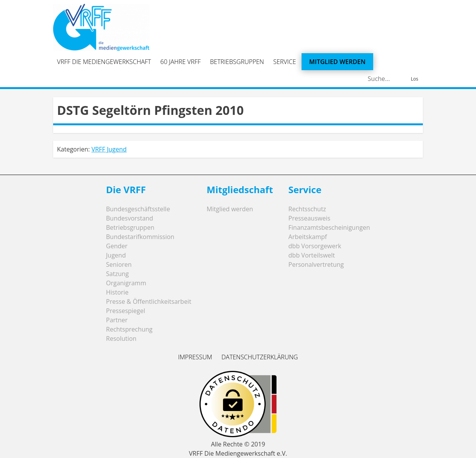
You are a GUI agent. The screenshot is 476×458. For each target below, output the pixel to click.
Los (415, 79)
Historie (117, 292)
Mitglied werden (337, 62)
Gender (117, 246)
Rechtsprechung (129, 329)
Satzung (117, 274)
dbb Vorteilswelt (312, 255)
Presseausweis (309, 218)
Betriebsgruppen (237, 62)
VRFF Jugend (109, 149)
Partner (117, 320)
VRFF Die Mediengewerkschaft (104, 62)
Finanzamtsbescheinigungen (329, 227)
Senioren (119, 264)
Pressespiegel (126, 311)
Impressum (195, 357)
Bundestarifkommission (140, 237)
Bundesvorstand (129, 218)
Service (285, 62)
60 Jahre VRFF (180, 62)
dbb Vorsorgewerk (315, 246)
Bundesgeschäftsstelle (138, 209)
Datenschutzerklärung (260, 357)
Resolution (121, 338)
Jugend (116, 255)
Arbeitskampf (308, 237)
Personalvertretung (316, 264)
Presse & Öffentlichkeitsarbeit (148, 301)
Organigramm (126, 283)
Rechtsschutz (307, 209)
